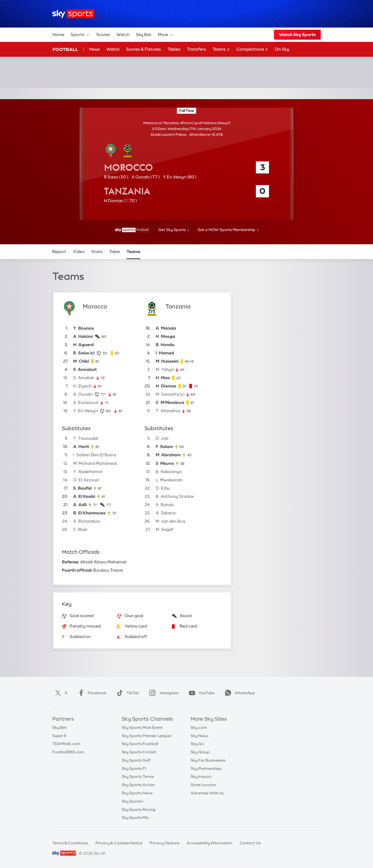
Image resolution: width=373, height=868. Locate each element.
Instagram (163, 693)
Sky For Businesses (208, 760)
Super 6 (59, 736)
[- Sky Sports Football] (132, 230)
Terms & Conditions (70, 843)
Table (115, 252)
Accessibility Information (209, 843)
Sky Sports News (137, 793)
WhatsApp (239, 693)
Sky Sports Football (140, 744)
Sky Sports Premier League (146, 736)
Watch (123, 35)
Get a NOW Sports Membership (226, 230)
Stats (97, 252)
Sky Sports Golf (136, 760)
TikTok (127, 693)
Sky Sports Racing (138, 810)
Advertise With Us (207, 793)
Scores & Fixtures (144, 49)
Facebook (91, 693)
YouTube (201, 693)
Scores (103, 35)
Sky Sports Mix (135, 818)
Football (65, 49)
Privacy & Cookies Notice (119, 843)
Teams (221, 49)
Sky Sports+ (133, 801)
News (94, 49)
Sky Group (200, 752)
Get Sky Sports (172, 230)
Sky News (200, 736)
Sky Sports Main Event (142, 728)
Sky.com (199, 728)
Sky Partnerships (206, 769)
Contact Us (250, 843)
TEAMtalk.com (66, 744)
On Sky (282, 49)
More (166, 35)
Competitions (252, 49)
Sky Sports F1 (134, 769)
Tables (174, 49)
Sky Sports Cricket (139, 752)
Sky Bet (144, 35)
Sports (80, 35)
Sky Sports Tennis (138, 777)
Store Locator (203, 785)
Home (58, 35)
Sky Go (197, 744)
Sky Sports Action (138, 785)
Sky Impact (201, 777)
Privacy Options (164, 843)
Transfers (197, 49)
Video (79, 252)
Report (59, 252)
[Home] (73, 14)
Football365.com (68, 752)
